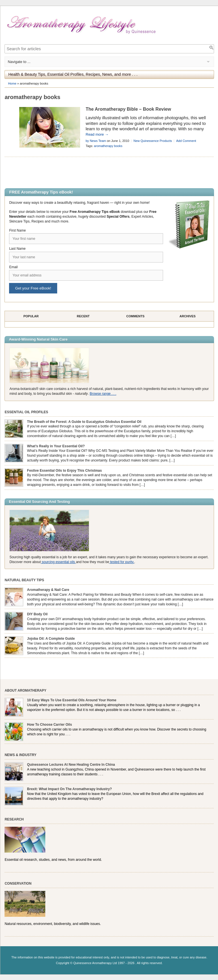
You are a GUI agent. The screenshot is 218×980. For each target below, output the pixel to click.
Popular (31, 316)
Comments (135, 316)
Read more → (97, 134)
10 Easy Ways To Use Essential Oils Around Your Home (72, 700)
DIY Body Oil (37, 614)
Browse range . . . (103, 394)
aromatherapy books (108, 146)
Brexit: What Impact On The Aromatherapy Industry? (70, 789)
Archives (188, 316)
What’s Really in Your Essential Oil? (56, 446)
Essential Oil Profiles (26, 412)
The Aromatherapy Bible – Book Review (129, 109)
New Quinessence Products (153, 141)
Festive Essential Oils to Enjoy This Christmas (65, 471)
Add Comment (186, 141)
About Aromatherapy (25, 691)
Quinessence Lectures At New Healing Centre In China (71, 765)
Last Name (17, 249)
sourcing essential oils (58, 562)
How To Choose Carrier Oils (50, 725)
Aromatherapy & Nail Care (48, 590)
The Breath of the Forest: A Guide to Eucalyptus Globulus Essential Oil (84, 422)
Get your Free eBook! (33, 288)
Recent (83, 316)
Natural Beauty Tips (24, 580)
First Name (17, 230)
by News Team (96, 141)
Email (13, 267)
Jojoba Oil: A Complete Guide (51, 639)
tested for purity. (122, 562)
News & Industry (20, 755)
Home (12, 83)
